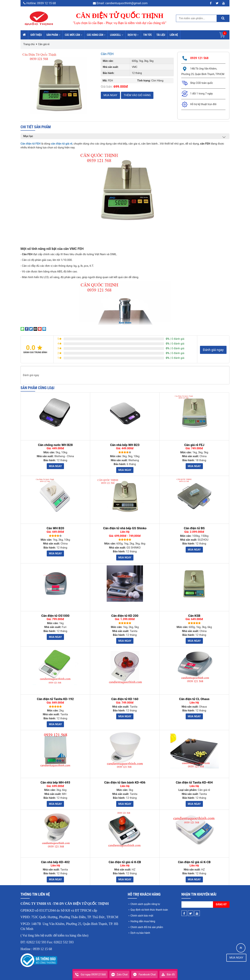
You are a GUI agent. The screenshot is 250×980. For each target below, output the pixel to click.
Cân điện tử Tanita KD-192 (55, 699)
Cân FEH (108, 54)
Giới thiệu (36, 35)
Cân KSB (194, 616)
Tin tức (147, 35)
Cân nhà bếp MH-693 (55, 783)
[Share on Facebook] (27, 329)
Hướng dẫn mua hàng (143, 921)
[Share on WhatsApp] (22, 329)
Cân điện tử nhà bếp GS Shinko (125, 528)
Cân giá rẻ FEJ (194, 445)
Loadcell (116, 35)
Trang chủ (29, 44)
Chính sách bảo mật (142, 916)
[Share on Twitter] (31, 329)
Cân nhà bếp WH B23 (125, 445)
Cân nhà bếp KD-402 (55, 862)
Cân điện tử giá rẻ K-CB (194, 862)
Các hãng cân (96, 35)
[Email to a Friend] (35, 329)
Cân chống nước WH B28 (55, 445)
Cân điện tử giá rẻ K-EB (125, 862)
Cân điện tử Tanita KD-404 (194, 783)
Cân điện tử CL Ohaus (194, 699)
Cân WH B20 (55, 528)
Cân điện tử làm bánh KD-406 (125, 783)
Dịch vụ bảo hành (140, 933)
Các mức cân (74, 35)
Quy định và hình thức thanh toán (149, 910)
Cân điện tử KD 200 (125, 616)
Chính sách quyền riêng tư (145, 904)
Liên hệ (174, 35)
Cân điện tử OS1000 (55, 616)
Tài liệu (161, 35)
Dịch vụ (133, 35)
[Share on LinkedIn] (44, 329)
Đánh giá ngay (213, 350)
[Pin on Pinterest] (40, 329)
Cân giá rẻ (44, 44)
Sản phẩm (53, 35)
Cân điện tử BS (194, 528)
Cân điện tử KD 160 (125, 699)
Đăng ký (221, 904)
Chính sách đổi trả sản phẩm (147, 927)
